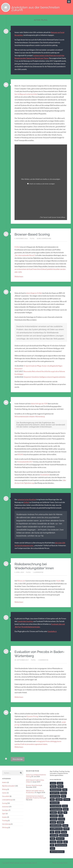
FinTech (17, 248)
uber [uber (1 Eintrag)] (65, 842)
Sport (4, 814)
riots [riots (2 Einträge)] (52, 833)
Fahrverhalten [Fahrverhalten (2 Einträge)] (55, 803)
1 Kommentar (38, 573)
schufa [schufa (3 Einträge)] (58, 833)
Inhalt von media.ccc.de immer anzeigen (42, 184)
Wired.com (21, 581)
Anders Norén (63, 863)
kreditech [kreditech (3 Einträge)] (53, 813)
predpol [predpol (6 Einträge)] (65, 826)
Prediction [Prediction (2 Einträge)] (60, 823)
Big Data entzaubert (9, 786)
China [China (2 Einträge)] (65, 790)
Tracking (5, 821)
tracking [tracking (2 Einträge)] (53, 842)
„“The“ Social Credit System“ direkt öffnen (52, 218)
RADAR (20, 455)
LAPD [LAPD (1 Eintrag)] (60, 813)
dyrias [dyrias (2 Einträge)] (64, 797)
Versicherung (6, 824)
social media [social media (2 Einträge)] (54, 836)
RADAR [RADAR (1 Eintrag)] (66, 829)
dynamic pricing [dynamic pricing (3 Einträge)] (55, 797)
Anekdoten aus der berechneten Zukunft (36, 9)
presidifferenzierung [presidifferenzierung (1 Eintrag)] (56, 829)
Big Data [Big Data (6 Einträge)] (53, 787)
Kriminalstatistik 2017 (25, 462)
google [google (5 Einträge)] (66, 810)
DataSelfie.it (52, 632)
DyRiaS (26, 503)
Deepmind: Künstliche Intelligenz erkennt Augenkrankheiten (44, 377)
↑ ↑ (70, 863)
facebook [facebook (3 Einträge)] (67, 800)
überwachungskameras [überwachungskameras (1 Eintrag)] (57, 852)
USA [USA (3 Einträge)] (52, 846)
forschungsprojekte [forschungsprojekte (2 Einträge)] (56, 810)
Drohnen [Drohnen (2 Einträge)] (63, 793)
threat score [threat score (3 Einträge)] (60, 839)
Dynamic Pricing (32, 717)
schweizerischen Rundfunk (27, 500)
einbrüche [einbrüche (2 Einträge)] (59, 800)
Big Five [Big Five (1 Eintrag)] (60, 787)
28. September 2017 (22, 660)
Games (4, 793)
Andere (4, 783)
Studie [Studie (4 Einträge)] (53, 839)
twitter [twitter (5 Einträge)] (60, 842)
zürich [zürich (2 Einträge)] (52, 849)
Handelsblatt (45, 475)
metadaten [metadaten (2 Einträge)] (54, 816)
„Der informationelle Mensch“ (25, 256)
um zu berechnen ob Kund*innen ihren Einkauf (31, 270)
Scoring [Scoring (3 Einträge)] (64, 833)
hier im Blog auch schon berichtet (26, 95)
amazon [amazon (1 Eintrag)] (53, 784)
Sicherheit (5, 807)
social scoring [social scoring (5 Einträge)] (64, 836)
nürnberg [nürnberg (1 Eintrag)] (61, 820)
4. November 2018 (21, 239)
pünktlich (50, 270)
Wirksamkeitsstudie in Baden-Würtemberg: (30, 417)
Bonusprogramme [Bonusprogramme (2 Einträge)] (56, 790)
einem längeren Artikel (34, 294)
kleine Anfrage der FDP (39, 404)
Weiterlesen (19, 277)
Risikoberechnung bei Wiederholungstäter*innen (35, 567)
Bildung (5, 790)
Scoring (5, 804)
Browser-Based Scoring (33, 235)
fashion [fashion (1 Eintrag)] (65, 807)
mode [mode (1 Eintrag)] (61, 816)
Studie (58, 581)
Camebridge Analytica (25, 622)
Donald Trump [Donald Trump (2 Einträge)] (55, 793)
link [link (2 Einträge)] (65, 813)
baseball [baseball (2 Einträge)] (60, 784)
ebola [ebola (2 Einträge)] (52, 800)
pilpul (32, 239)
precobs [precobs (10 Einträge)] (53, 823)
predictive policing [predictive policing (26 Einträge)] (56, 826)
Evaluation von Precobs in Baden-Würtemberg (35, 654)
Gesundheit (6, 797)
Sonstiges (5, 810)
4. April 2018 (19, 573)
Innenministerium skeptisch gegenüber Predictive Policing (35, 797)
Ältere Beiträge (18, 760)
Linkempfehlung (7, 800)
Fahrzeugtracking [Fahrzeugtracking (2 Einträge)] (56, 807)
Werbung (5, 828)
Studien (5, 817)
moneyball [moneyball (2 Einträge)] (54, 820)
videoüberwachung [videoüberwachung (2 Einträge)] (61, 846)
